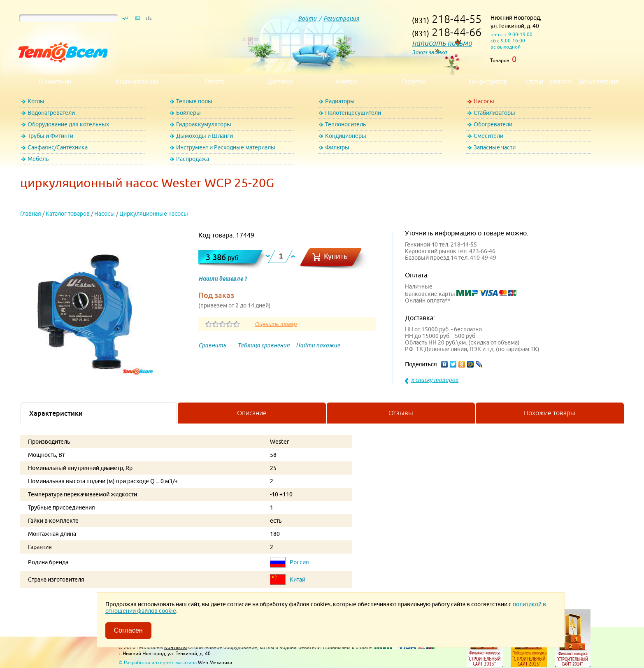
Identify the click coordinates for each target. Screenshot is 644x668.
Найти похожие (318, 345)
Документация (599, 81)
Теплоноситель (345, 124)
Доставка (280, 81)
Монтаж (346, 81)
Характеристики (56, 413)
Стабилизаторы (494, 113)
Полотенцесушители (353, 113)
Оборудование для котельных (68, 124)
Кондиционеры (346, 136)
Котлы (36, 101)
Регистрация (341, 19)
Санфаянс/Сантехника (58, 147)
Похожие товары (550, 413)
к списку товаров (435, 380)
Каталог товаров (68, 214)
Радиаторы (340, 101)
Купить (336, 256)
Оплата (214, 81)
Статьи (534, 81)
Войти (307, 19)
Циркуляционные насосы (154, 214)
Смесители (488, 136)
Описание (252, 413)
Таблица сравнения (264, 345)
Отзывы (401, 413)
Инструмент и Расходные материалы (226, 147)
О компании (55, 81)
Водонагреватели (51, 113)
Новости (561, 81)
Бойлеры (188, 113)
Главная (31, 214)
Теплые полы (194, 101)
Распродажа (193, 159)
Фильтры (337, 147)
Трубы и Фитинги (50, 136)
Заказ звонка (429, 52)
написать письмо (442, 43)
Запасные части (495, 147)
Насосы (484, 101)
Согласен (128, 630)
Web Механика (215, 662)
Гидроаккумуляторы (204, 124)
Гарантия (414, 81)
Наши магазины (137, 81)
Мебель (38, 159)
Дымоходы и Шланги (205, 136)
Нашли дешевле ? (222, 279)
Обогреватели (493, 124)
